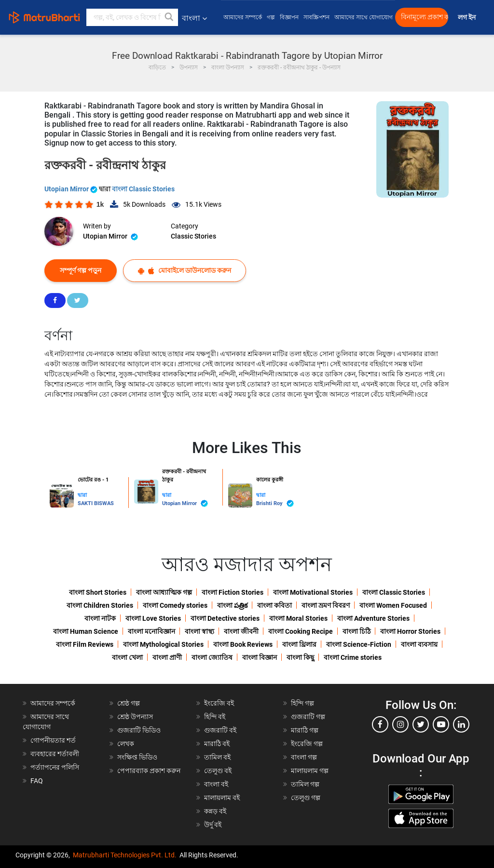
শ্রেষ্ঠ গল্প (129, 703)
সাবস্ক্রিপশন (316, 17)
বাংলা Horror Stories (410, 631)
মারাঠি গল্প (305, 730)
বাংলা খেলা (127, 657)
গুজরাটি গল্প (308, 717)
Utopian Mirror (72, 189)
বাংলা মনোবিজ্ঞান (151, 631)
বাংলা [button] (194, 18)
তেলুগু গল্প (306, 798)
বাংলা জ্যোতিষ (212, 657)
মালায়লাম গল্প (310, 771)
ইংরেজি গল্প (307, 744)
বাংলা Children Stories (100, 605)
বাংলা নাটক (100, 618)
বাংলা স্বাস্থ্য (199, 631)
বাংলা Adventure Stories (373, 618)
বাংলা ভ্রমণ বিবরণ (326, 605)
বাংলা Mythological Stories (163, 644)
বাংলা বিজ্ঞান (260, 657)
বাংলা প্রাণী (167, 657)
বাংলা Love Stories (153, 618)
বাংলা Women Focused (393, 605)
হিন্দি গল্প (302, 703)
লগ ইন (467, 18)
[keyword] (132, 17)
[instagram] (400, 724)
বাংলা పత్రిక (232, 605)
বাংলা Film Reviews (85, 644)
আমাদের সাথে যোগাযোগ (364, 17)
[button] (169, 17)
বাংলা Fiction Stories (233, 592)
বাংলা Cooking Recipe (301, 631)
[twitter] (421, 724)
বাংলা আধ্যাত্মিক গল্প (164, 592)
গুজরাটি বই (220, 730)
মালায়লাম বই (222, 798)
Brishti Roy (275, 503)
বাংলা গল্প (304, 757)
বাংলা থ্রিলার (299, 644)
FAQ (37, 781)
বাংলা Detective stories (225, 618)
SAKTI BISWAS (96, 503)
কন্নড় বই (215, 811)
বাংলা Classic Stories (143, 189)
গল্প (271, 17)
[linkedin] (461, 724)
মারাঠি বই (217, 744)
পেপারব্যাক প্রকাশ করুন (149, 771)
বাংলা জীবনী (241, 631)
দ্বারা (82, 495)
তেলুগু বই (218, 771)
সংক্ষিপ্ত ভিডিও (137, 757)
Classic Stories (193, 236)
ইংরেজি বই (219, 703)
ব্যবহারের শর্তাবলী (55, 754)
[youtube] (441, 724)
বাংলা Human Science (86, 631)
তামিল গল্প (305, 784)
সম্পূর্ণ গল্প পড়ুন (81, 270)
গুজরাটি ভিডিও (139, 730)
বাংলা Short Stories (98, 592)
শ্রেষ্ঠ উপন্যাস (135, 717)
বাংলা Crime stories (353, 657)
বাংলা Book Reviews (243, 644)
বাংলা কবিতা (274, 605)
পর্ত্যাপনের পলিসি (55, 767)
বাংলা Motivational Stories (313, 592)
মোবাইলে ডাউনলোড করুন (185, 271)
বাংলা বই (216, 784)
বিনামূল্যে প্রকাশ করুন (425, 17)
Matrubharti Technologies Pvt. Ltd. (125, 855)
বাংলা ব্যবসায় (419, 644)
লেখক (126, 744)
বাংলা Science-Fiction (359, 644)
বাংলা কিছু (300, 657)
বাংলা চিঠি (357, 631)
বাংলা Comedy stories (175, 605)
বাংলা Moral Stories (298, 618)
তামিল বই (217, 757)
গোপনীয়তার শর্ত (53, 740)
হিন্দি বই (215, 717)
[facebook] (380, 724)
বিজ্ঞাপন (289, 17)
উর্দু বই (213, 825)
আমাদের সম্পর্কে (243, 17)
